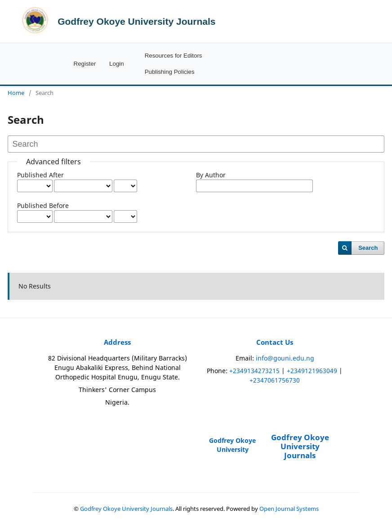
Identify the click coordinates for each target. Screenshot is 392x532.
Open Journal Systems (289, 509)
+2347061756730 (275, 380)
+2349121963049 (312, 371)
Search (368, 248)
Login (117, 64)
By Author (211, 175)
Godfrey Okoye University (232, 445)
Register (85, 64)
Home (16, 93)
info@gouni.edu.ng (285, 358)
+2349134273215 (254, 371)
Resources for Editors (174, 56)
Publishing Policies (170, 72)
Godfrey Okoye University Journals (136, 21)
